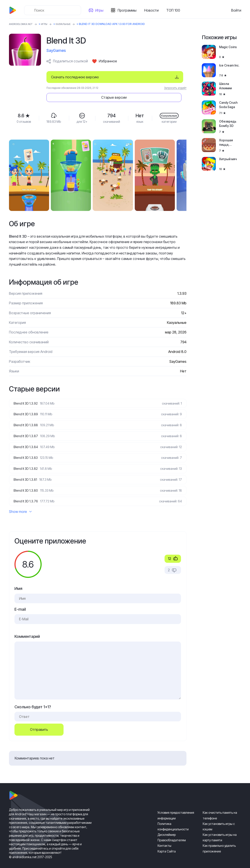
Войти (236, 10)
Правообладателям (172, 834)
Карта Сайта (167, 845)
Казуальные (70, 24)
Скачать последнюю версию (75, 77)
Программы (129, 10)
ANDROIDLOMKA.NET (23, 24)
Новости (153, 10)
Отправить (39, 723)
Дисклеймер (167, 828)
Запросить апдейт (175, 88)
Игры (101, 10)
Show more (20, 505)
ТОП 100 (175, 10)
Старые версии (160, 77)
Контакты (164, 839)
